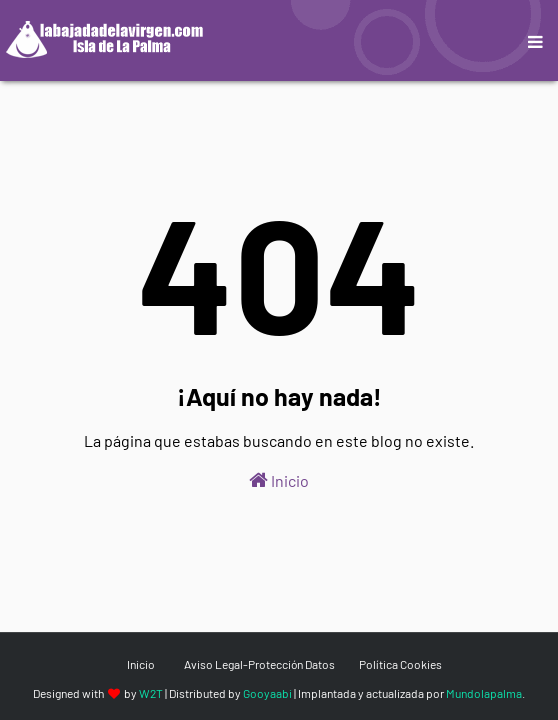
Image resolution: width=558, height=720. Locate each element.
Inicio (279, 480)
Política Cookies (400, 664)
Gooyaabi (267, 693)
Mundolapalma (484, 693)
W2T (151, 693)
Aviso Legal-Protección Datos (259, 664)
